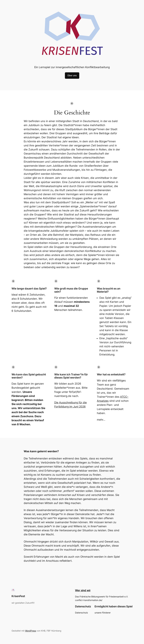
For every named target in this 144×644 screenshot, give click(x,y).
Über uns (72, 75)
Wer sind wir (83, 590)
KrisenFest (18, 596)
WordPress (31, 631)
